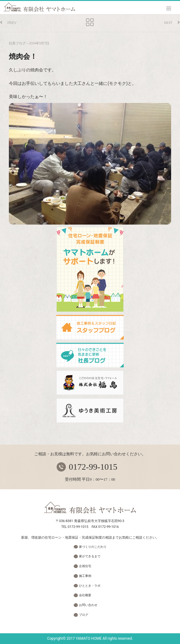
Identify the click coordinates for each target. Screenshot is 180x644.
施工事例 (85, 576)
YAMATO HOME (89, 638)
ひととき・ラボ (90, 586)
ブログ (84, 615)
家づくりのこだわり (93, 547)
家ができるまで (90, 556)
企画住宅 (85, 566)
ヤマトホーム (39, 7)
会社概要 (85, 595)
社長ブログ (17, 43)
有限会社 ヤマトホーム (90, 508)
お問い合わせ (88, 605)
